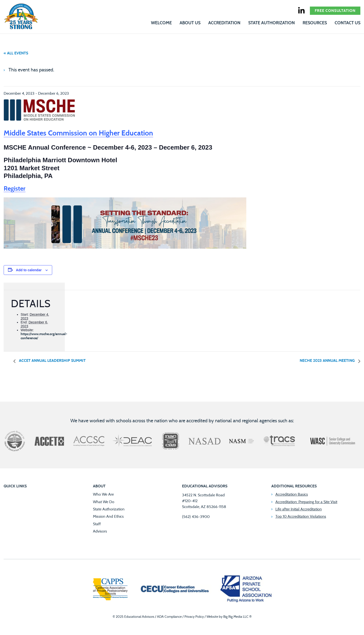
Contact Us (347, 23)
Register (15, 189)
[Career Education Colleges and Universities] (174, 590)
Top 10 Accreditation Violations (301, 516)
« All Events (16, 53)
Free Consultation (335, 11)
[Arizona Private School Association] (246, 590)
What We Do (104, 502)
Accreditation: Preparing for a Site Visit (306, 502)
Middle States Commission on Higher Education (78, 133)
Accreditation (224, 23)
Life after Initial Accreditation (299, 509)
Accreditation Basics (292, 494)
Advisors (100, 531)
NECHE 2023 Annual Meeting (328, 361)
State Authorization (272, 23)
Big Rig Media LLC (236, 617)
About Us (190, 23)
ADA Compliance (169, 617)
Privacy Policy (194, 617)
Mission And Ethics (108, 516)
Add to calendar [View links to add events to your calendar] (29, 270)
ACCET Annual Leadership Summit (52, 361)
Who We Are (103, 494)
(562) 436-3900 (196, 517)
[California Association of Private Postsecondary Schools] (110, 590)
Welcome (161, 23)
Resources (315, 23)
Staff (97, 524)
